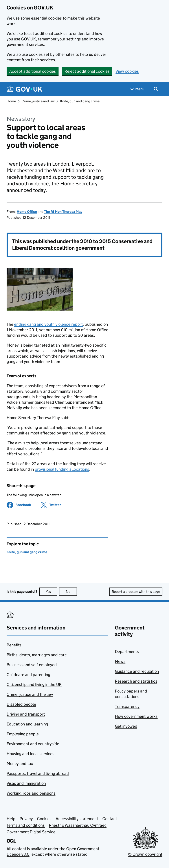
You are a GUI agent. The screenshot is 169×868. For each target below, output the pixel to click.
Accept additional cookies (33, 71)
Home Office (27, 212)
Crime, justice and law (38, 101)
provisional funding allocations (62, 469)
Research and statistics (136, 681)
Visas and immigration (26, 783)
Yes (51, 592)
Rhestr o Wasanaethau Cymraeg (78, 825)
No (71, 592)
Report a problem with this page (136, 592)
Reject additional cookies (87, 71)
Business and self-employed (32, 665)
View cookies (127, 71)
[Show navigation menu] (138, 89)
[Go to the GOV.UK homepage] (24, 89)
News (120, 661)
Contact (110, 819)
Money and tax (20, 764)
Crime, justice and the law (30, 694)
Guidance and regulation (137, 671)
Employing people (23, 734)
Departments (127, 652)
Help (11, 819)
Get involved (126, 726)
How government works (136, 716)
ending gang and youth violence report (48, 324)
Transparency (127, 706)
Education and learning (27, 724)
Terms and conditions (26, 825)
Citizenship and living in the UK (34, 684)
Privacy (26, 819)
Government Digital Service (31, 832)
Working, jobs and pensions (31, 793)
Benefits (14, 645)
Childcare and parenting (28, 675)
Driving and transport (26, 714)
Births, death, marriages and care (37, 655)
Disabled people (21, 704)
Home (11, 101)
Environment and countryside (33, 744)
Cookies (44, 819)
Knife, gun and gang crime (80, 101)
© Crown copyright (145, 854)
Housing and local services (30, 754)
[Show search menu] (156, 89)
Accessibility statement (77, 819)
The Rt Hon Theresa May (63, 212)
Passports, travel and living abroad (38, 773)
